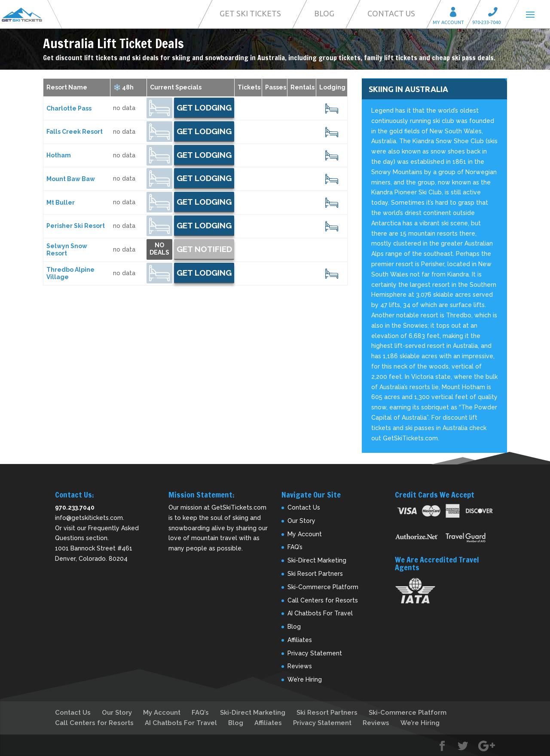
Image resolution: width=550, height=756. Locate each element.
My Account (456, 13)
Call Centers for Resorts (323, 600)
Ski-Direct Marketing (317, 560)
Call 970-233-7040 (495, 13)
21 (332, 226)
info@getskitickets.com (89, 518)
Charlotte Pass (69, 108)
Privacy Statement (315, 653)
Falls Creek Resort (75, 132)
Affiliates (300, 640)
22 (332, 132)
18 (332, 274)
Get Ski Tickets (250, 13)
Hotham (59, 155)
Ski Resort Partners (315, 574)
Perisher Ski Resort (76, 226)
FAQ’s (295, 547)
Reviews (300, 666)
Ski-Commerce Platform (323, 587)
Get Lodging (204, 108)
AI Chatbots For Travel (320, 613)
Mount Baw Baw (71, 179)
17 (332, 203)
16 (332, 155)
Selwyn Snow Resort (67, 250)
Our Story (301, 521)
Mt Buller (61, 203)
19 (332, 179)
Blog (324, 13)
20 (332, 108)
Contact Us (391, 13)
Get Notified (204, 249)
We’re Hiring (305, 679)
